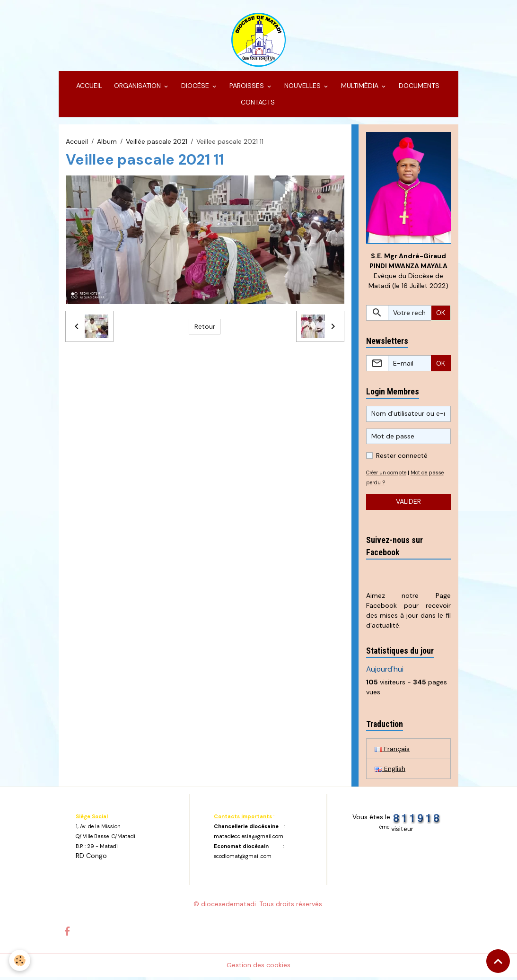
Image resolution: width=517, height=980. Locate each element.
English (390, 771)
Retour (205, 328)
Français (392, 751)
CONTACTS (257, 105)
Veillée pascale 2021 (157, 143)
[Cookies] (20, 960)
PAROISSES (247, 88)
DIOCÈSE (195, 88)
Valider (408, 504)
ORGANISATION (137, 88)
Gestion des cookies (258, 968)
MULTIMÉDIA (360, 88)
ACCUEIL (88, 88)
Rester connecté (402, 458)
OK (441, 315)
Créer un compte (388, 475)
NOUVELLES (302, 88)
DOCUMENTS (418, 88)
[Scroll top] (498, 961)
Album (107, 143)
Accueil (77, 143)
